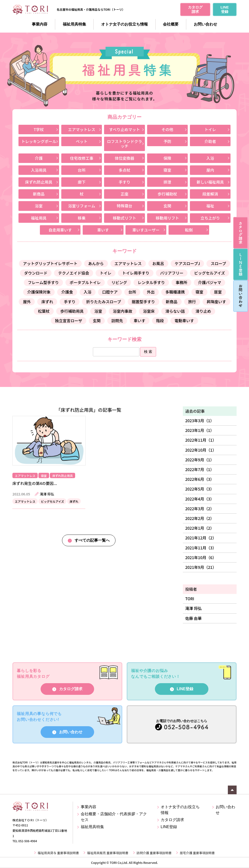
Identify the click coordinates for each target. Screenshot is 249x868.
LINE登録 (185, 689)
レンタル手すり (151, 282)
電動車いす (184, 321)
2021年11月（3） (201, 548)
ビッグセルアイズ (209, 273)
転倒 (189, 230)
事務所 (181, 282)
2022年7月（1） (200, 469)
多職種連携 (175, 292)
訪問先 (117, 321)
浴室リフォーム (82, 206)
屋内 (210, 170)
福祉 (210, 206)
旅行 (192, 302)
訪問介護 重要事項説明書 (154, 853)
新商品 (39, 194)
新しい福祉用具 (210, 182)
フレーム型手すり (44, 282)
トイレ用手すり (136, 273)
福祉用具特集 (74, 24)
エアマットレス (82, 129)
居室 (218, 292)
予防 (167, 141)
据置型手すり (143, 302)
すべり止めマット (125, 129)
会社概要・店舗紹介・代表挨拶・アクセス (114, 817)
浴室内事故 (123, 311)
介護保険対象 (39, 292)
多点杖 (124, 170)
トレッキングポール (39, 141)
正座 (124, 194)
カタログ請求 (71, 689)
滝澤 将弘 (194, 608)
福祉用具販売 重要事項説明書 (108, 853)
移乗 (82, 218)
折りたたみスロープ (103, 302)
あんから (96, 263)
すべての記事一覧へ (92, 540)
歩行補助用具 (72, 311)
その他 (167, 129)
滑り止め (203, 311)
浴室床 (149, 311)
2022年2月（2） (200, 518)
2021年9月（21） (201, 567)
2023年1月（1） (200, 430)
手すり (124, 182)
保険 (167, 158)
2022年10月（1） (201, 450)
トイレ (210, 129)
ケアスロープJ (187, 263)
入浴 (210, 158)
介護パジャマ (209, 282)
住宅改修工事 (82, 158)
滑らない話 (175, 311)
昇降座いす (216, 302)
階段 (160, 321)
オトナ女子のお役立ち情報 (124, 24)
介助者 (210, 141)
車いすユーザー (146, 230)
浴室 (39, 206)
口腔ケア (110, 292)
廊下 (82, 182)
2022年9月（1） (200, 460)
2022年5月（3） (200, 489)
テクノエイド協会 (74, 273)
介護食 (67, 292)
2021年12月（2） (201, 538)
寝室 (167, 170)
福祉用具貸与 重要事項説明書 (58, 853)
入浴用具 (39, 170)
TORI (190, 599)
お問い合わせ (205, 24)
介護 (39, 158)
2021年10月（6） (201, 557)
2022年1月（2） (200, 528)
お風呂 (158, 263)
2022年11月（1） (201, 440)
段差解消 (210, 194)
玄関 (167, 206)
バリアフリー (172, 273)
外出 (151, 292)
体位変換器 (124, 158)
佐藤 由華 (194, 618)
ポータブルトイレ (85, 282)
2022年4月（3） (200, 499)
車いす (103, 230)
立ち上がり (210, 218)
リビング (119, 282)
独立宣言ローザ (69, 321)
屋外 (27, 302)
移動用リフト (167, 218)
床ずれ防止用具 (39, 182)
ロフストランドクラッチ (124, 144)
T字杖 (39, 129)
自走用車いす (60, 230)
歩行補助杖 (167, 194)
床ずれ (47, 302)
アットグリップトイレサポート (50, 263)
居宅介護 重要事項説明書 (197, 853)
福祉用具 (39, 218)
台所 (82, 170)
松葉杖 (44, 311)
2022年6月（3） (200, 479)
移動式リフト (124, 218)
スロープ (218, 263)
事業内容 (40, 24)
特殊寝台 (124, 206)
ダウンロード (36, 273)
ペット (82, 141)
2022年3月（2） (200, 509)
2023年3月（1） (200, 421)
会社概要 (171, 24)
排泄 (167, 182)
